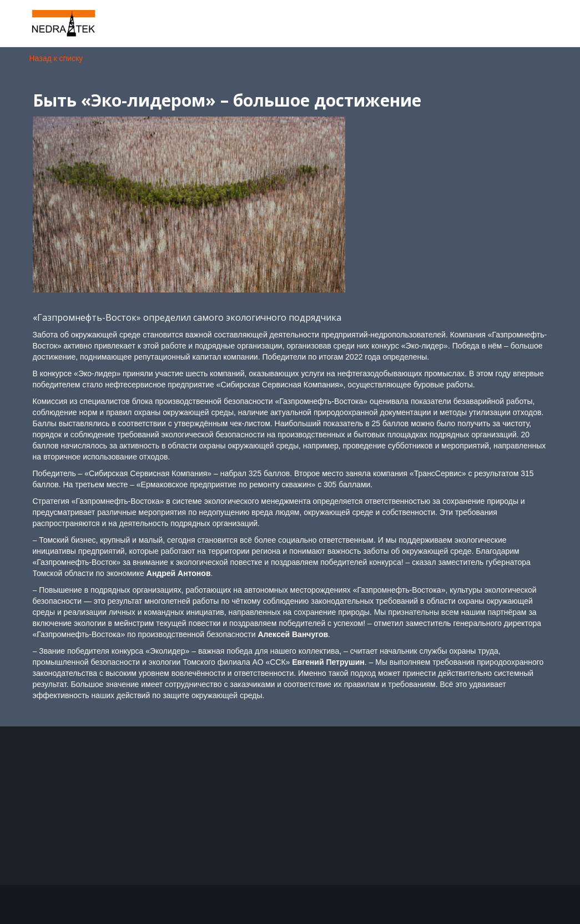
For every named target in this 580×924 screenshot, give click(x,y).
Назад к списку (56, 58)
